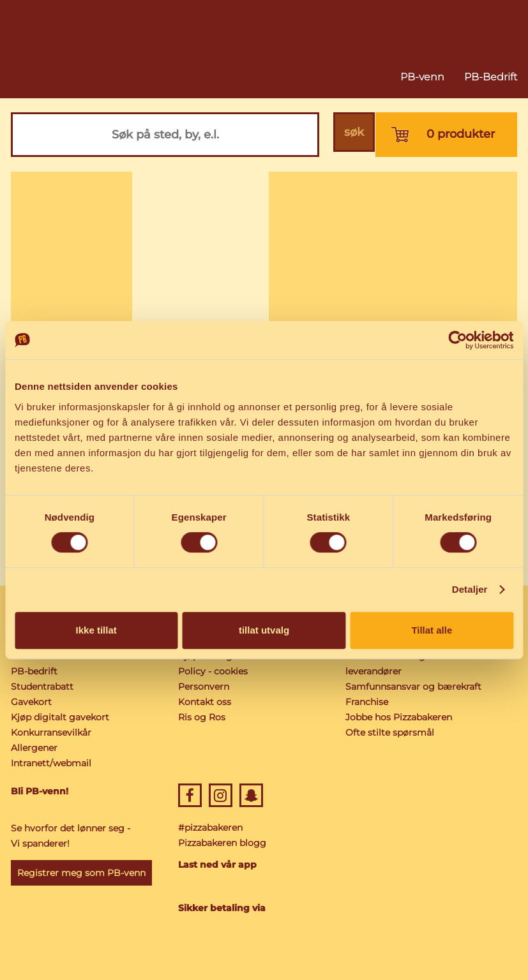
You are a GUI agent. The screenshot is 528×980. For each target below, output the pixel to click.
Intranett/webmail (51, 763)
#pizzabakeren (210, 828)
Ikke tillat (96, 630)
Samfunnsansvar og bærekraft (413, 687)
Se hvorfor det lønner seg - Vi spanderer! (71, 836)
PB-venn (422, 77)
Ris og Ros (202, 717)
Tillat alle (432, 630)
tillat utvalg (264, 630)
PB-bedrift (34, 671)
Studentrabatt (42, 687)
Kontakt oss (205, 702)
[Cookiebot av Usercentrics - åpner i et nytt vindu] (457, 340)
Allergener (34, 748)
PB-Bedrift (491, 77)
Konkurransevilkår (51, 732)
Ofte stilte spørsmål (390, 732)
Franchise (367, 702)
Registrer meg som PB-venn (81, 873)
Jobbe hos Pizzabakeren (399, 717)
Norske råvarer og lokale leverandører (400, 664)
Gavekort (31, 702)
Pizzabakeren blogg (222, 843)
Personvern (204, 687)
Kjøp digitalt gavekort (60, 717)
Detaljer (470, 589)
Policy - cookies (213, 671)
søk (353, 135)
